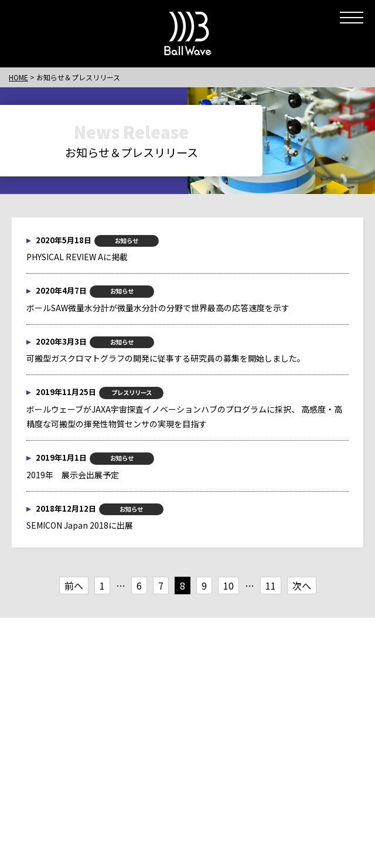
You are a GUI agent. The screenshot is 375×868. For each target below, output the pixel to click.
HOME (18, 77)
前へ (74, 586)
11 (271, 586)
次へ (302, 586)
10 (229, 586)
